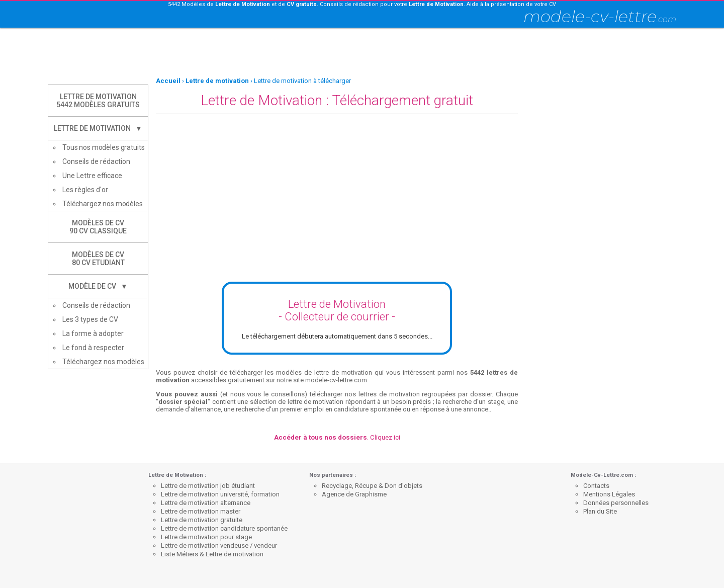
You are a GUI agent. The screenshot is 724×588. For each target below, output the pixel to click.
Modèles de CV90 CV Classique (98, 227)
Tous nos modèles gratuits (104, 147)
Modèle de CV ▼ (98, 286)
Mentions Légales (609, 494)
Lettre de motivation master (201, 511)
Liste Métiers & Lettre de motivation (212, 554)
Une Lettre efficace (92, 176)
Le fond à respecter (93, 348)
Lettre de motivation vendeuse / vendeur (219, 545)
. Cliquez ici (337, 437)
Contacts (596, 486)
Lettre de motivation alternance (206, 503)
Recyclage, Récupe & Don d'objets (372, 486)
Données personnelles (616, 503)
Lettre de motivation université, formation (220, 494)
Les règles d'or (85, 190)
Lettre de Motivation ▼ (98, 128)
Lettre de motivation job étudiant (208, 486)
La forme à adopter (93, 333)
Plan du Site (600, 511)
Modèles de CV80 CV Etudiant (98, 259)
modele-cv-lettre (600, 16)
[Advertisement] (362, 53)
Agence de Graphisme (354, 494)
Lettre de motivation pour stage (206, 537)
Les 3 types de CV (90, 319)
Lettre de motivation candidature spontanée (224, 528)
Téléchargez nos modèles (103, 204)
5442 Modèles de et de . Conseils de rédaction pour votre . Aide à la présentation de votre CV (362, 4)
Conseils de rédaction (96, 161)
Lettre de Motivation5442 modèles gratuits (98, 101)
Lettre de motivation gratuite (202, 520)
